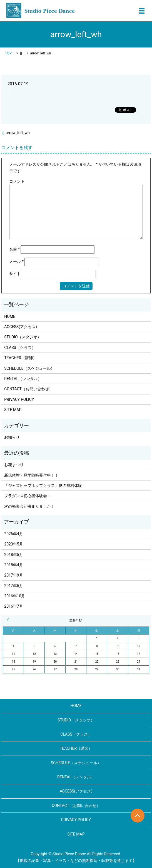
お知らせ (12, 437)
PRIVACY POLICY (19, 399)
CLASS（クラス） (20, 348)
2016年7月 (13, 606)
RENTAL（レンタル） (23, 379)
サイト (15, 274)
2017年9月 (13, 575)
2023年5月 (13, 544)
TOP (8, 53)
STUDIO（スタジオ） (23, 337)
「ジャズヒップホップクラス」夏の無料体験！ (45, 485)
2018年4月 (13, 565)
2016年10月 (15, 596)
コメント (17, 181)
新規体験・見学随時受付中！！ (31, 475)
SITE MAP (13, 410)
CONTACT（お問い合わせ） (28, 389)
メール (16, 261)
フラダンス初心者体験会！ (28, 496)
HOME (10, 316)
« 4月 (9, 620)
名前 (14, 249)
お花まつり (14, 465)
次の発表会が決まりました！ (29, 506)
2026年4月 (13, 534)
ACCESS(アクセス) (21, 327)
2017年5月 (13, 586)
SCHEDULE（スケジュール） (29, 368)
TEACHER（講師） (20, 358)
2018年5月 (13, 555)
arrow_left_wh (18, 133)
